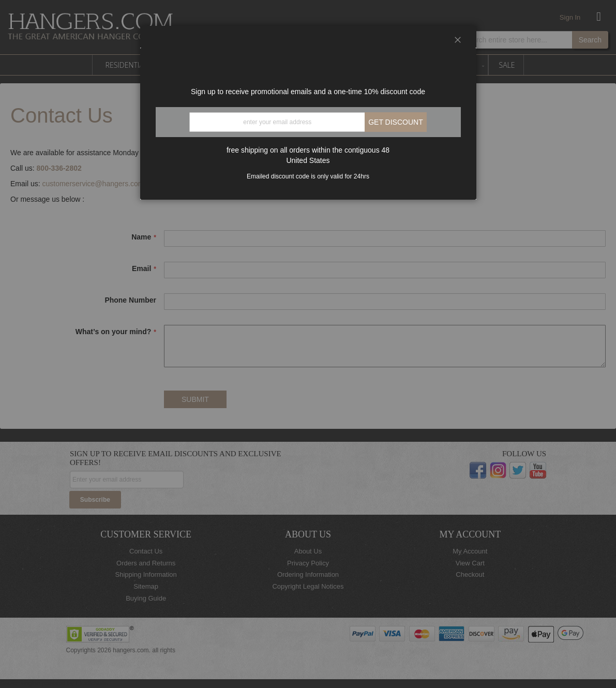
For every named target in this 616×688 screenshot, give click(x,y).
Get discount (396, 122)
